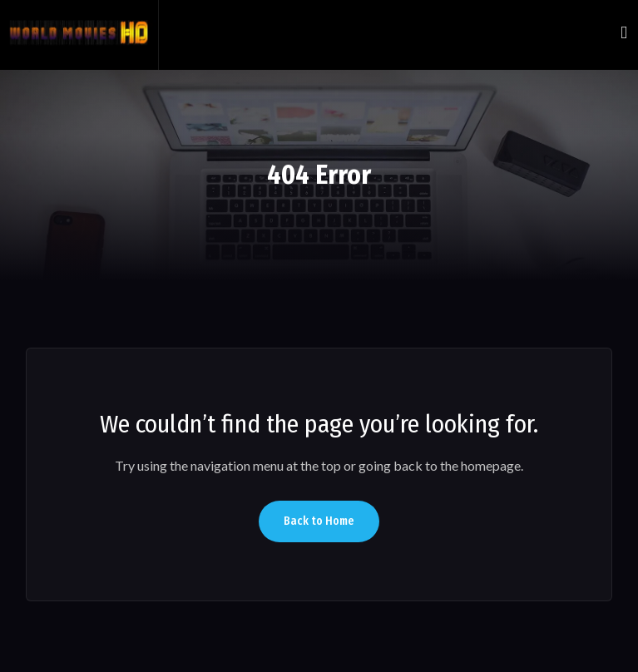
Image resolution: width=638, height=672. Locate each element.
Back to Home (319, 521)
